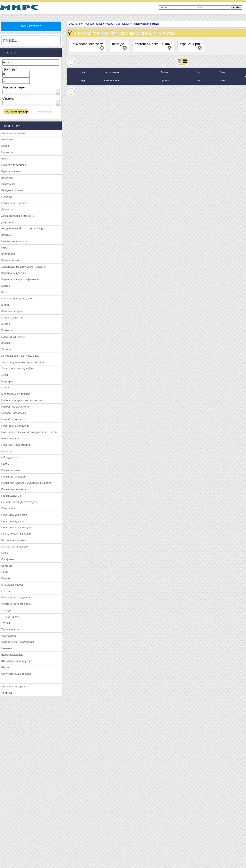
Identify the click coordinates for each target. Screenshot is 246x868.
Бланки (6, 146)
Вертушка (7, 178)
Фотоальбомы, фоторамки (18, 642)
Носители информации (16, 445)
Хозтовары (122, 24)
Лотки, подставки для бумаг (18, 368)
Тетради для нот (12, 617)
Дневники (7, 209)
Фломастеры (9, 636)
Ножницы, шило (11, 438)
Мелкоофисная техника (16, 394)
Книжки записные (12, 318)
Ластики (6, 349)
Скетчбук (7, 693)
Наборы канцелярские (15, 407)
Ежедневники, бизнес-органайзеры (23, 228)
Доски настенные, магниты (18, 216)
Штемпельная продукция (17, 661)
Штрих (5, 667)
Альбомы (7, 139)
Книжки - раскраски (13, 311)
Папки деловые (11, 470)
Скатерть (7, 566)
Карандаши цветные (14, 273)
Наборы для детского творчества (22, 400)
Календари (8, 254)
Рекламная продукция (15, 547)
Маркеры (7, 381)
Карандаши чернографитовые (20, 279)
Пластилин (8, 508)
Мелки (5, 388)
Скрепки (7, 578)
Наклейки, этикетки (13, 419)
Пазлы (5, 464)
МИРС (19, 7)
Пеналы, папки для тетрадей (19, 502)
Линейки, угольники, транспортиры (23, 362)
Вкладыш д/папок (12, 190)
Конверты (7, 330)
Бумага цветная (11, 171)
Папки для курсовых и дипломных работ (26, 483)
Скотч (5, 572)
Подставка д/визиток (14, 515)
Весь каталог (31, 26)
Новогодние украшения (16, 426)
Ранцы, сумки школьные (16, 534)
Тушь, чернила (11, 629)
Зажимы (6, 235)
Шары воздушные (12, 655)
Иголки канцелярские (15, 241)
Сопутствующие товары (16, 674)
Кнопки (6, 324)
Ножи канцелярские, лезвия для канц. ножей (29, 432)
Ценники (7, 648)
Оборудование (10, 457)
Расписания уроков (13, 540)
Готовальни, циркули (14, 203)
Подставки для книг (14, 521)
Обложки (7, 451)
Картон (6, 286)
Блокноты (7, 152)
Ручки (5, 553)
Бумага (6, 159)
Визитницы (8, 184)
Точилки (6, 623)
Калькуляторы (10, 260)
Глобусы (7, 197)
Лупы (5, 375)
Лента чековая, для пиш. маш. (20, 356)
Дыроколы (8, 222)
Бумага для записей (14, 165)
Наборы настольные (14, 413)
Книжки (6, 305)
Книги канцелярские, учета (18, 298)
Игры (5, 248)
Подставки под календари (18, 527)
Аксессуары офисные (15, 133)
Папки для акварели (14, 477)
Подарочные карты (13, 686)
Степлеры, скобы (12, 585)
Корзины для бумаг (13, 337)
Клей (5, 292)
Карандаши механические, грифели (24, 267)
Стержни (7, 591)
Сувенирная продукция (16, 597)
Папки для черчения (14, 489)
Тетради (6, 610)
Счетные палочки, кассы (17, 604)
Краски (6, 343)
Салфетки (8, 559)
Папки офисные (11, 496)
